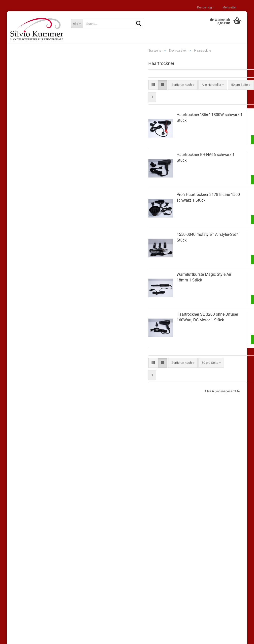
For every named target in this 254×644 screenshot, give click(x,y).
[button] (97, 87)
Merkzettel (229, 7)
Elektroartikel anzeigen (34, 255)
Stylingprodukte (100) (29, 217)
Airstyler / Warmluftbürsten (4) (39, 262)
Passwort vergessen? (30, 112)
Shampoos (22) (25, 207)
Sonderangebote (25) (29, 129)
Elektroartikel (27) (27, 247)
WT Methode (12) (27, 188)
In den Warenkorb (217, 142)
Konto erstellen (25, 105)
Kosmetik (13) (24, 343)
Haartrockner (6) (30, 291)
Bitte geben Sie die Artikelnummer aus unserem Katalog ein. (41, 379)
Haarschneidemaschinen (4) (38, 284)
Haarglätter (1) (28, 276)
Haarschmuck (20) (28, 323)
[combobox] (126, 87)
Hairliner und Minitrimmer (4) (38, 298)
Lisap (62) (21, 139)
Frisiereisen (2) (29, 269)
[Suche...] (77, 24)
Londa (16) (22, 168)
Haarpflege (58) (25, 227)
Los (75, 402)
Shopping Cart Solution (110, 637)
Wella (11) (22, 149)
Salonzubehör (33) (27, 333)
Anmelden (47, 94)
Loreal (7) (21, 159)
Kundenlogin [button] (205, 7)
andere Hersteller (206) (31, 198)
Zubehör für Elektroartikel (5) (38, 305)
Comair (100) (23, 178)
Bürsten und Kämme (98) (32, 237)
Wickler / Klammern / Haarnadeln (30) (41, 313)
